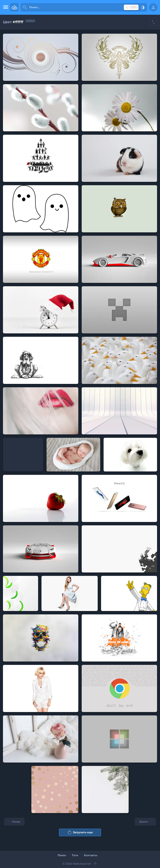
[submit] (25, 7)
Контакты (91, 855)
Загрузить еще (80, 832)
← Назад (14, 822)
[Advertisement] (23, 455)
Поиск (62, 855)
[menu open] (5, 7)
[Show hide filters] (153, 22)
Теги (75, 855)
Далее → (145, 822)
